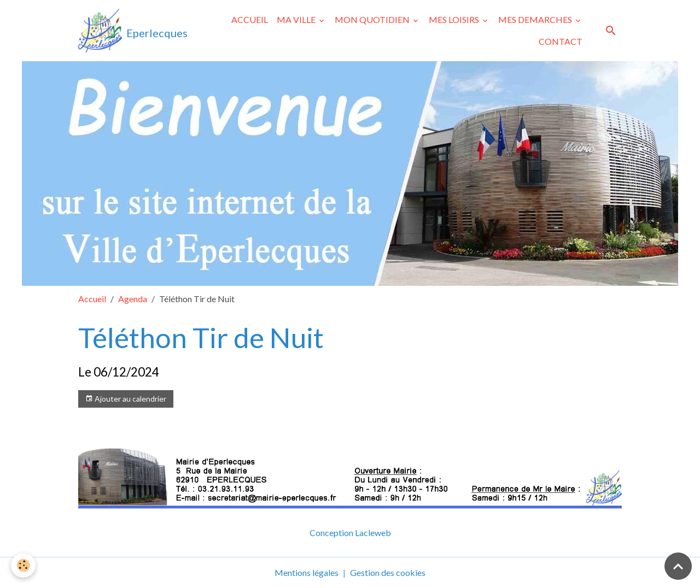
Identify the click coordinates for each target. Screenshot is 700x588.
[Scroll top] (678, 566)
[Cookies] (23, 565)
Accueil (92, 299)
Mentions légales (307, 572)
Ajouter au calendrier (126, 399)
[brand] (131, 31)
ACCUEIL (250, 19)
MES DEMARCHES (536, 19)
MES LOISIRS (455, 19)
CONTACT (561, 41)
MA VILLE (297, 19)
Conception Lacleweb (350, 533)
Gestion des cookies (388, 572)
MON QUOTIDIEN (373, 19)
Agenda (133, 299)
